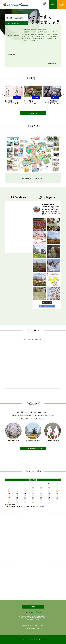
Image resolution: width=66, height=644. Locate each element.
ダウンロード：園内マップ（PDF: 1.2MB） (33, 178)
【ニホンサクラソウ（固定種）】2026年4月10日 (44, 55)
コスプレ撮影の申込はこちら (33, 452)
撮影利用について (26, 626)
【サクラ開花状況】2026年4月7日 (40, 60)
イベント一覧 (33, 113)
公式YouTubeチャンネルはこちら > (33, 342)
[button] (4, 93)
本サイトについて (40, 626)
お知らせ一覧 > (52, 63)
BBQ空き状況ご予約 (62, 4)
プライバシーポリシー (33, 628)
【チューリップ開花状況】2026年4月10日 (42, 57)
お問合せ (53, 4)
